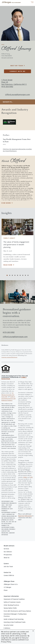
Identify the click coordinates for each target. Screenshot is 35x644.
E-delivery (7, 628)
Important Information (25, 516)
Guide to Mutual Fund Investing (14, 619)
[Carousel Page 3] (12, 275)
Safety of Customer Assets (12, 602)
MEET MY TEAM (17, 66)
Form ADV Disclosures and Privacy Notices (17, 611)
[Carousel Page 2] (10, 275)
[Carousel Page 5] (18, 275)
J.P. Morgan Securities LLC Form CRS (8, 395)
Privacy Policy (6, 642)
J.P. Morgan (7, 587)
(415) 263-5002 (9, 332)
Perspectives (8, 555)
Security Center (9, 625)
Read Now (8, 265)
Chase (6, 590)
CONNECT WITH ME (18, 71)
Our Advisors (8, 552)
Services (6, 549)
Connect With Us (9, 575)
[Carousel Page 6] (20, 275)
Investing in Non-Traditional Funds (15, 622)
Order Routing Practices (11, 605)
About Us (7, 558)
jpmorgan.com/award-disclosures (9, 357)
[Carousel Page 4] (15, 275)
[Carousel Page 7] (23, 275)
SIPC (31, 477)
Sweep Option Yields (10, 608)
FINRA (25, 477)
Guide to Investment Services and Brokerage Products (8, 399)
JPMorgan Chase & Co (11, 584)
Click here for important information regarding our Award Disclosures (17, 150)
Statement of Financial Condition (14, 599)
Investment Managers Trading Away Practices (15, 615)
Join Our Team (8, 567)
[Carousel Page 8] (25, 275)
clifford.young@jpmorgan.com (18, 95)
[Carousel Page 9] (28, 275)
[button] (33, 631)
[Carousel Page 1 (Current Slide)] (7, 275)
